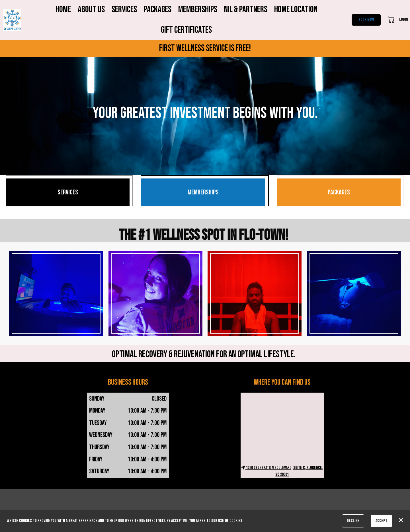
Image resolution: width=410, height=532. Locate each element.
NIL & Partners (246, 10)
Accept (381, 521)
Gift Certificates (186, 30)
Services (124, 10)
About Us (91, 10)
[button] (392, 20)
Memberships (198, 10)
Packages (158, 10)
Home (63, 10)
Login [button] (403, 19)
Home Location (296, 10)
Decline (353, 521)
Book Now (366, 20)
